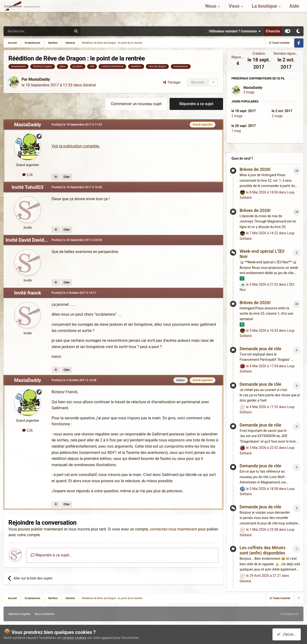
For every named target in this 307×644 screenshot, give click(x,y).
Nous (211, 12)
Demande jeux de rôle (260, 349)
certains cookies (74, 638)
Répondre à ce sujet (196, 104)
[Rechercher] (28, 31)
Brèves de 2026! (255, 169)
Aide (294, 12)
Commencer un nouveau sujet (136, 104)
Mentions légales (20, 614)
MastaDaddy (39, 79)
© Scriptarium (289, 614)
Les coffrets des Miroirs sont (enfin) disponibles (263, 550)
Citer (67, 177)
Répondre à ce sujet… (51, 555)
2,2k (27, 175)
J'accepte (288, 634)
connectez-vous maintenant (173, 529)
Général (89, 85)
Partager (172, 82)
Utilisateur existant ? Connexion (235, 31)
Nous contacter (45, 614)
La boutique (265, 12)
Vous (235, 12)
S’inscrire (273, 31)
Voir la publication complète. (76, 146)
